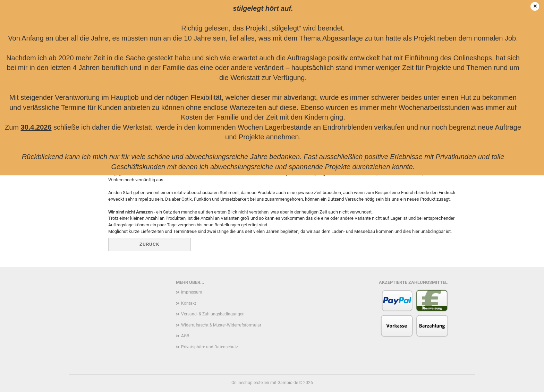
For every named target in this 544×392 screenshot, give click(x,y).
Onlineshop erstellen (250, 383)
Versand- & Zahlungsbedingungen (213, 314)
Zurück (149, 244)
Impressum (192, 292)
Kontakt (189, 303)
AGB (185, 336)
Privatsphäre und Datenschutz (210, 347)
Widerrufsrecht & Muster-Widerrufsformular (221, 325)
